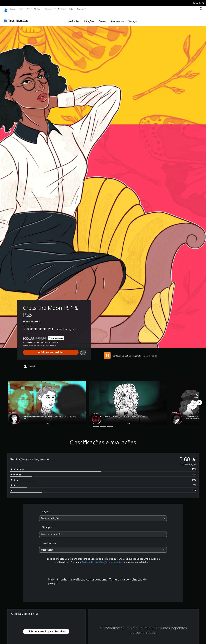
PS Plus (37, 9)
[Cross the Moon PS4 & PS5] (47, 400)
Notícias (61, 9)
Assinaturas (117, 18)
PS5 (21, 9)
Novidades (74, 18)
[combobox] (103, 515)
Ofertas (102, 18)
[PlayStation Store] (17, 18)
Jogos (12, 9)
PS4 (28, 9)
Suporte (80, 9)
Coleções (89, 18)
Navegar (133, 18)
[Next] (199, 400)
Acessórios (49, 9)
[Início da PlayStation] (6, 9)
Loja (71, 9)
